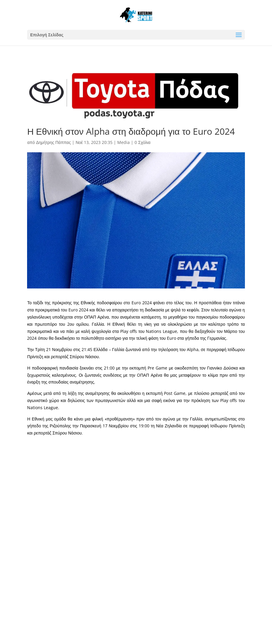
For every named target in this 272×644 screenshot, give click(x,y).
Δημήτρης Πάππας (53, 142)
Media (124, 142)
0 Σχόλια (142, 142)
